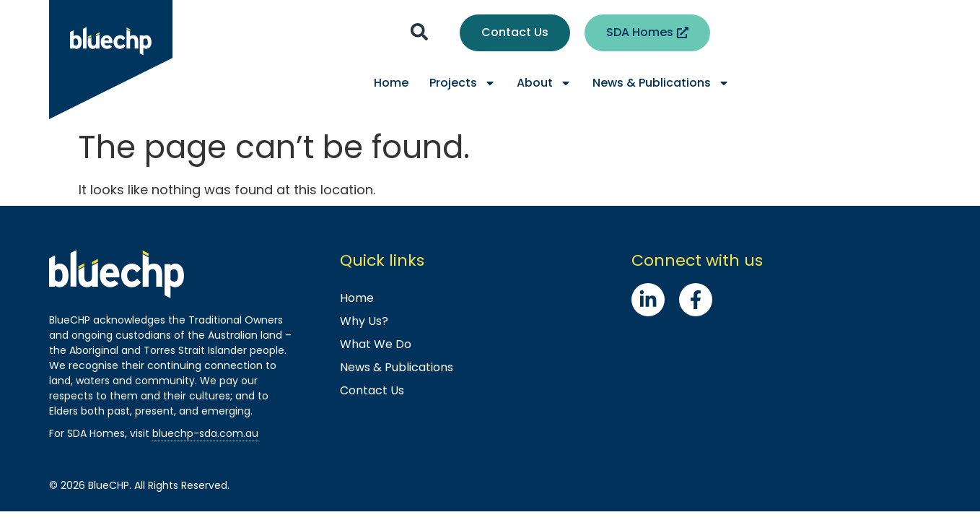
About (544, 83)
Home (391, 83)
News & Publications (661, 83)
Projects (463, 83)
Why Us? (364, 321)
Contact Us (372, 390)
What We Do (376, 344)
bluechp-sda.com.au (205, 433)
